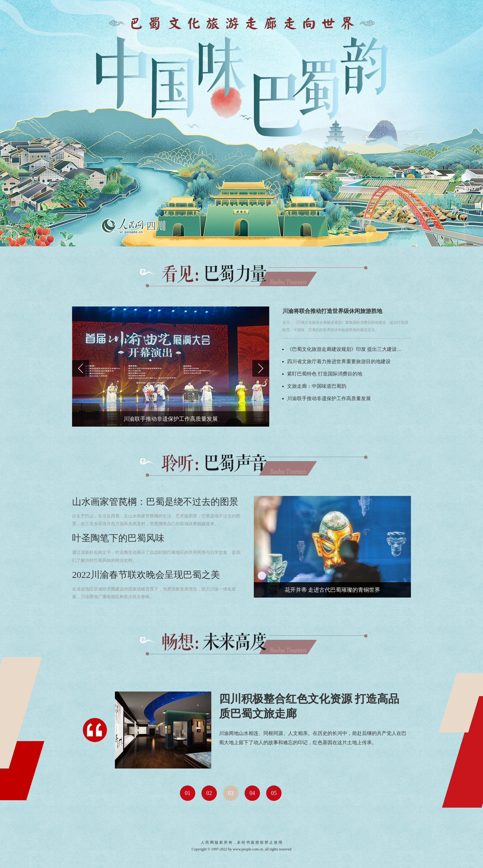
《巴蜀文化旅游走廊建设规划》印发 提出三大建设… (344, 349)
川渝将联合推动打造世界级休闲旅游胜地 (332, 311)
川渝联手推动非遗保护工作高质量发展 (329, 398)
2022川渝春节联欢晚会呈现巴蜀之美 (146, 575)
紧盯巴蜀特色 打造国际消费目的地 (325, 374)
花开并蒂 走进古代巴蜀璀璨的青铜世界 (333, 590)
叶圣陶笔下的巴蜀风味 (118, 538)
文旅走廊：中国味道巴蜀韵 (317, 386)
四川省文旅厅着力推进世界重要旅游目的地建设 (339, 361)
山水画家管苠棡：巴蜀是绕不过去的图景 (155, 502)
